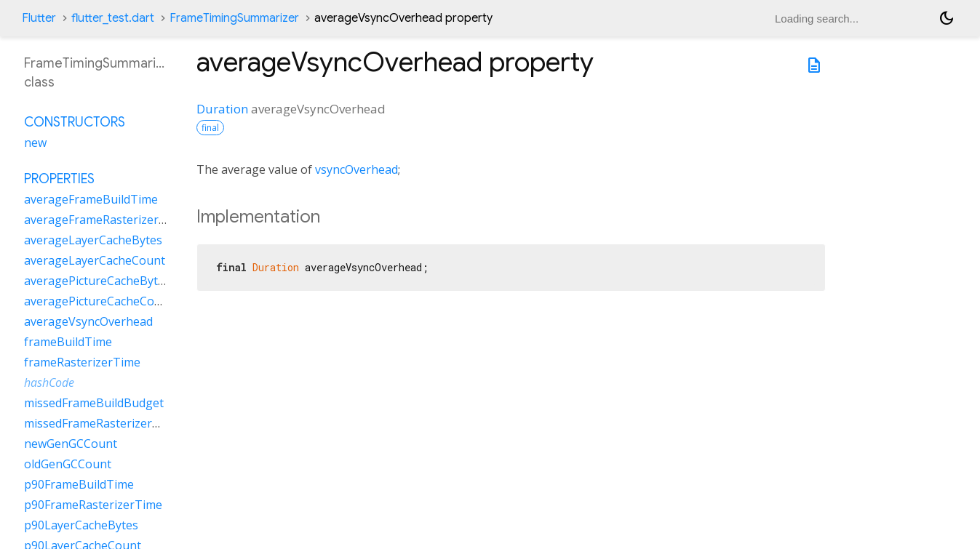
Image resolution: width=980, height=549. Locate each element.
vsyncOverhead (356, 169)
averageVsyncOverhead (88, 321)
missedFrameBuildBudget (94, 403)
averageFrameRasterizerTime (105, 220)
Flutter (39, 18)
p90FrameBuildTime (79, 484)
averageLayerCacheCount (95, 260)
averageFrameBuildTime (91, 199)
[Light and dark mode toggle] (947, 18)
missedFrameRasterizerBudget (108, 423)
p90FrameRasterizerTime (93, 505)
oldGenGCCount (68, 464)
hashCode (49, 382)
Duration (222, 109)
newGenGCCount (71, 444)
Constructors (75, 122)
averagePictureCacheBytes (97, 281)
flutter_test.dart (113, 18)
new (35, 143)
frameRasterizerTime (82, 362)
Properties (59, 179)
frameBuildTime (68, 342)
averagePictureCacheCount (99, 301)
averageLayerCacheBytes (93, 240)
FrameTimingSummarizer (234, 18)
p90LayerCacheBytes (81, 525)
